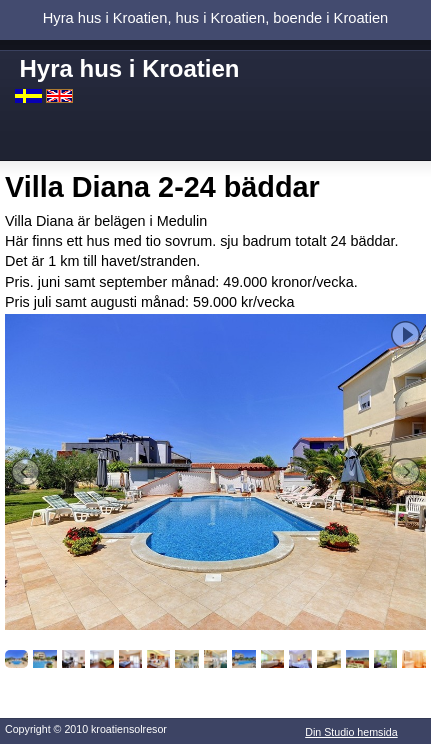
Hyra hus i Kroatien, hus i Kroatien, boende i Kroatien (215, 18)
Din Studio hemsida (351, 732)
